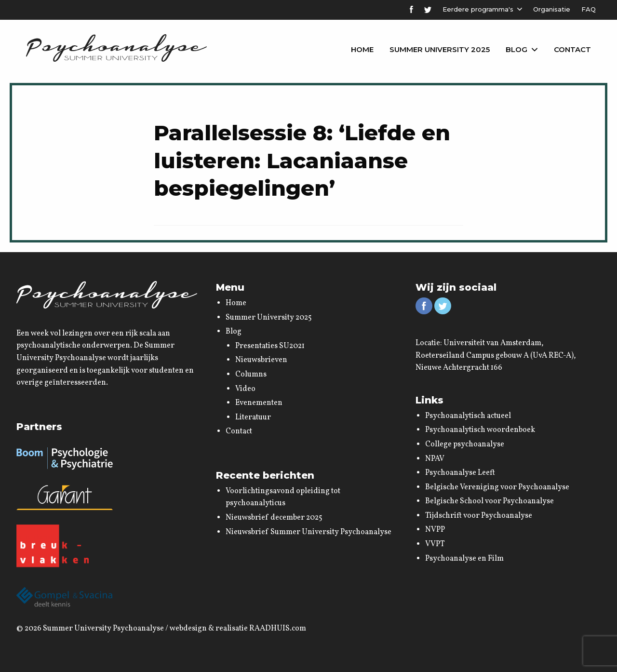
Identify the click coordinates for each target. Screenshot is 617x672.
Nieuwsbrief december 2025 (274, 518)
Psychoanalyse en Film (464, 559)
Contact (572, 49)
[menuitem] (362, 50)
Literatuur (253, 417)
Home (362, 49)
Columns (251, 375)
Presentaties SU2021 (270, 346)
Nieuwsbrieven (261, 360)
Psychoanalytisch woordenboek (480, 430)
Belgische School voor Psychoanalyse (490, 501)
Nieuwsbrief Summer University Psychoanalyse (308, 532)
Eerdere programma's (478, 9)
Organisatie (552, 9)
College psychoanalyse (465, 444)
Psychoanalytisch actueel (468, 416)
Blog (516, 49)
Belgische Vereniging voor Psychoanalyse (497, 487)
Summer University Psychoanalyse (103, 629)
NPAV (435, 459)
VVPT (435, 544)
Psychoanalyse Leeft (460, 473)
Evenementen (259, 403)
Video (245, 389)
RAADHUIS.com (278, 629)
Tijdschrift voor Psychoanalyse (479, 516)
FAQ (589, 9)
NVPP (435, 530)
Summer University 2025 (440, 49)
